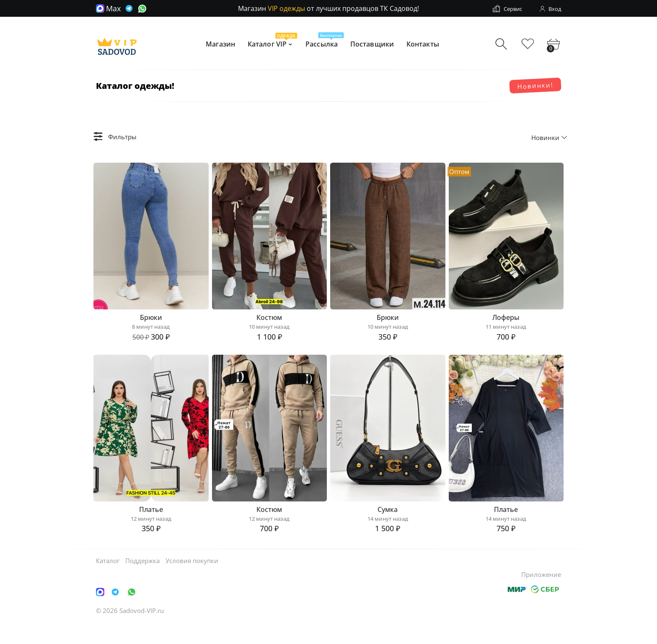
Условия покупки (192, 581)
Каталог (108, 581)
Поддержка (142, 581)
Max (108, 8)
